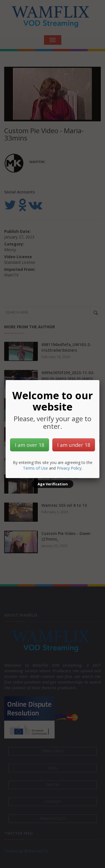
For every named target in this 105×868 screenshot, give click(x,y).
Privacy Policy (69, 468)
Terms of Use (35, 468)
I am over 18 (30, 445)
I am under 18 (74, 445)
